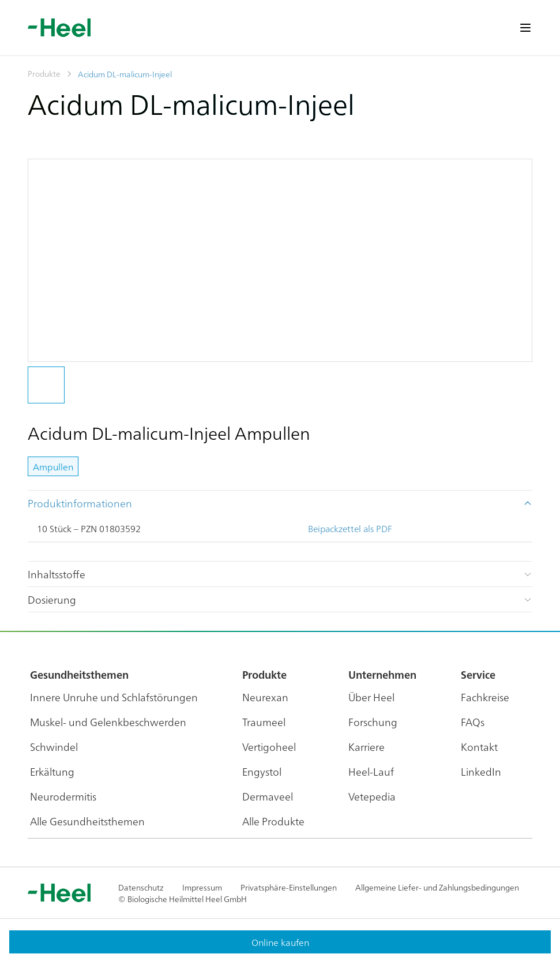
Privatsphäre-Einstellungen (289, 887)
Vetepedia (372, 796)
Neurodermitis (63, 796)
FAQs (473, 722)
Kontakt (479, 747)
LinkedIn (481, 771)
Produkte (44, 73)
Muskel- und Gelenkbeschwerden (108, 722)
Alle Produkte (273, 821)
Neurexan (265, 697)
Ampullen (53, 466)
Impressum (202, 887)
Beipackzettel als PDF (350, 528)
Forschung (373, 722)
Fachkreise (485, 697)
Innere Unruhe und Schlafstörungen (114, 697)
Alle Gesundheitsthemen (87, 821)
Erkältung (52, 771)
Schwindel (54, 747)
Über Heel (371, 697)
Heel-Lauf (371, 771)
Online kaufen (280, 942)
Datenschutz (141, 887)
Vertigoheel (269, 747)
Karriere (367, 747)
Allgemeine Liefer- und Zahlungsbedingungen (437, 887)
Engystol (262, 771)
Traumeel (264, 722)
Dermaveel (268, 796)
